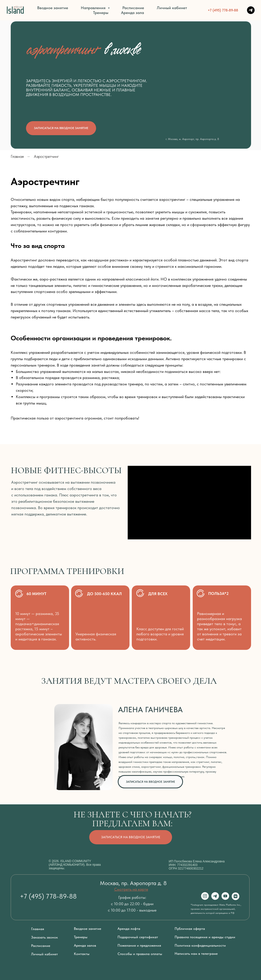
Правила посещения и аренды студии (205, 937)
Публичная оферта (190, 929)
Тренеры (101, 13)
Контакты (82, 954)
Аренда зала (133, 13)
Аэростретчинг (46, 156)
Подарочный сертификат (138, 937)
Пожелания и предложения (139, 945)
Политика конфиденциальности (200, 945)
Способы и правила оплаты (140, 954)
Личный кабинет (172, 8)
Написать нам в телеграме (196, 954)
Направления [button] (94, 8)
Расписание (133, 8)
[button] (61, 128)
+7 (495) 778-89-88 (223, 10)
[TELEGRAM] (251, 10)
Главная (17, 156)
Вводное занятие (53, 8)
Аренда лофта (129, 929)
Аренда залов (85, 945)
